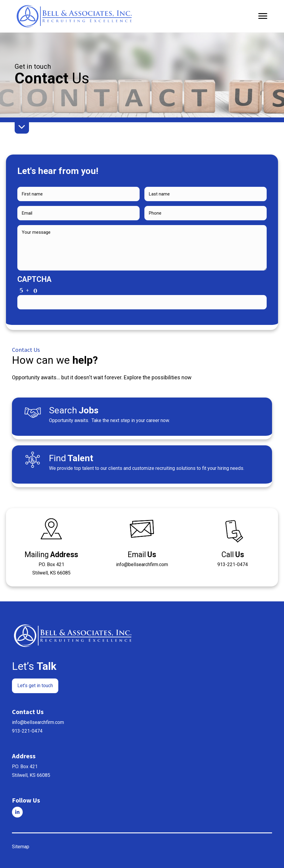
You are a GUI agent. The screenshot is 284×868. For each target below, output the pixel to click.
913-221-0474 (27, 731)
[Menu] (263, 16)
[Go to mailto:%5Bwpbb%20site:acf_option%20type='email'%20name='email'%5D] (142, 544)
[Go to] (17, 812)
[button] (35, 686)
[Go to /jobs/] (142, 417)
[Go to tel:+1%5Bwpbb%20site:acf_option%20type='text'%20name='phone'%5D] (233, 544)
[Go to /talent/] (142, 464)
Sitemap (21, 847)
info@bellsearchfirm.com (38, 722)
